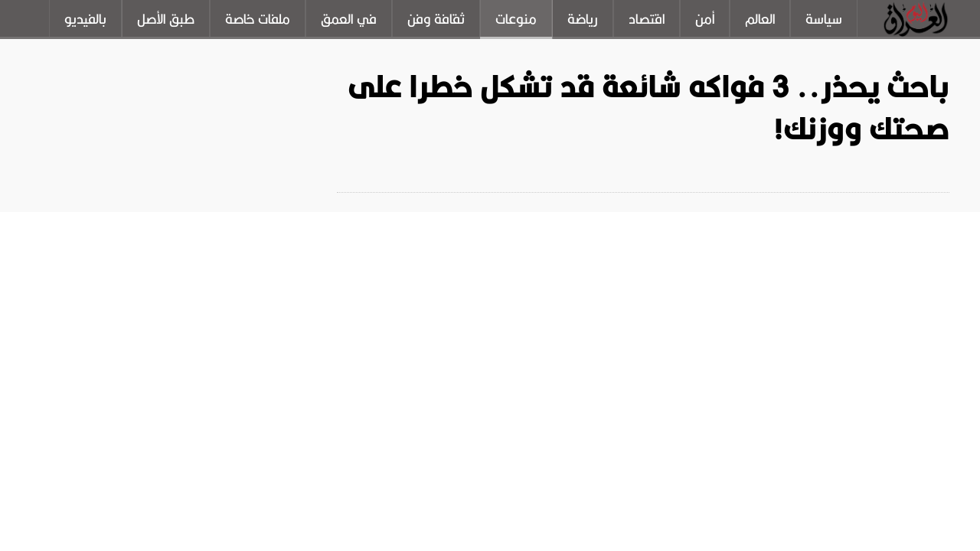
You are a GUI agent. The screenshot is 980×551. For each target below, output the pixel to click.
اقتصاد (647, 19)
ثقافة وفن (436, 19)
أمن (705, 19)
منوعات (516, 19)
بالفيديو (85, 19)
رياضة (583, 19)
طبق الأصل (166, 19)
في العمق (349, 19)
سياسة (824, 19)
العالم (760, 19)
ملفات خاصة (258, 19)
